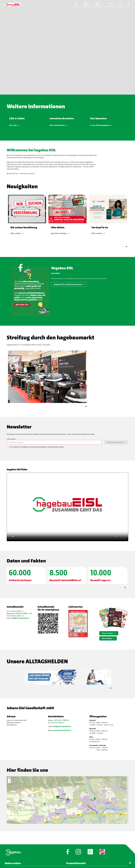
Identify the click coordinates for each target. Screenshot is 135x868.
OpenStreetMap (117, 823)
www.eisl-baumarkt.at (63, 730)
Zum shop (13, 125)
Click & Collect (108, 633)
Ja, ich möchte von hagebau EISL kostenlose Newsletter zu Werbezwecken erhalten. (37, 447)
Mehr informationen (57, 125)
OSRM (126, 823)
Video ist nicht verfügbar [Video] (67, 47)
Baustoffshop (107, 638)
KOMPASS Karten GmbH (97, 823)
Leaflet (71, 823)
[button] (68, 799)
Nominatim (111, 823)
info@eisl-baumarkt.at (20, 618)
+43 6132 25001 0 (61, 720)
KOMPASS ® (82, 823)
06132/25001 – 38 (24, 613)
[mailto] (54, 442)
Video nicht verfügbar (67, 507)
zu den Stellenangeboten (100, 125)
